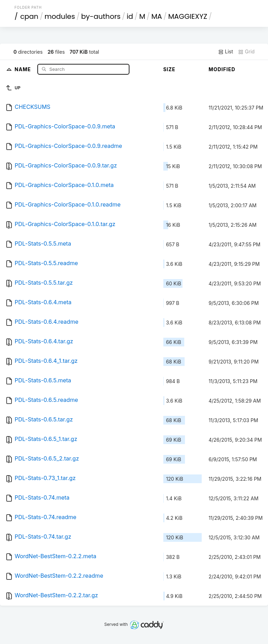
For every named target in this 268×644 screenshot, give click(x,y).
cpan (29, 16)
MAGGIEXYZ (188, 16)
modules (59, 16)
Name (24, 69)
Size (169, 69)
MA (157, 16)
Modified (222, 69)
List (226, 52)
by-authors (101, 16)
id (130, 16)
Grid (246, 52)
